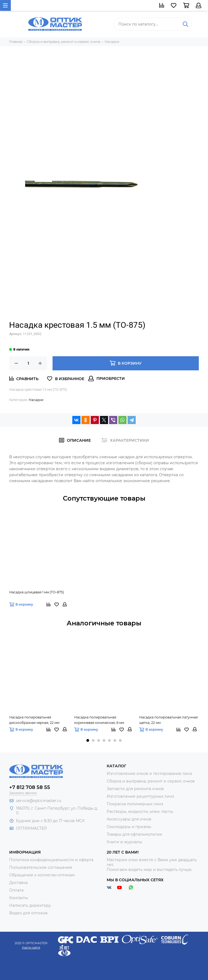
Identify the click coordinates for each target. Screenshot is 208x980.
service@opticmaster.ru (39, 801)
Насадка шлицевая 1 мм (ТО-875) (37, 592)
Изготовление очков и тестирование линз (149, 774)
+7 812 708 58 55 (30, 787)
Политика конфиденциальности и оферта (51, 860)
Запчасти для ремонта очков (135, 789)
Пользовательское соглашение (41, 867)
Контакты (19, 898)
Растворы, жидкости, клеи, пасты (140, 812)
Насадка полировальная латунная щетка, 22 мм (168, 720)
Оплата (16, 890)
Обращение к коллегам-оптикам (42, 875)
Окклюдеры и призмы (129, 827)
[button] (88, 740)
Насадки (36, 400)
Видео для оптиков (28, 913)
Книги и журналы (124, 842)
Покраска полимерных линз (135, 804)
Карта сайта (31, 947)
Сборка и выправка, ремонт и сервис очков (151, 781)
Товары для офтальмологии (134, 834)
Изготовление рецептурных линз (140, 796)
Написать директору (30, 905)
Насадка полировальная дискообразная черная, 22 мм (34, 720)
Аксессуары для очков (129, 819)
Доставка (18, 883)
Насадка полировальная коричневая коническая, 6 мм (99, 720)
